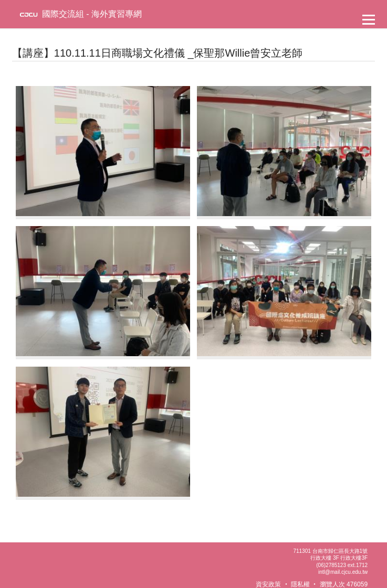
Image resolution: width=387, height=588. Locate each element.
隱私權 (300, 584)
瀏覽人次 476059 (344, 584)
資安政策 (268, 584)
